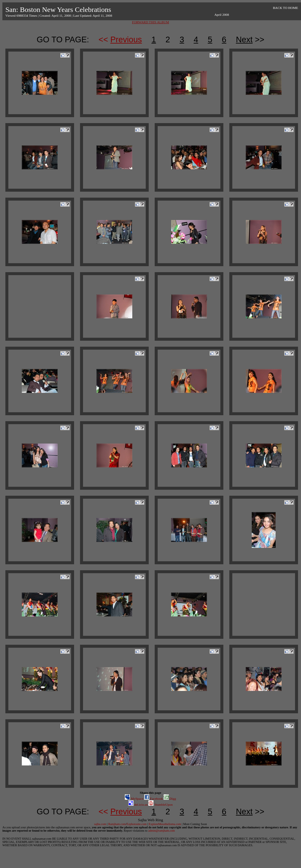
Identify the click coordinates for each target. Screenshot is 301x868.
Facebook (154, 799)
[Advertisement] (40, 306)
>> (250, 39)
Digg (170, 799)
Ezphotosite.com (137, 824)
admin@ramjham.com (161, 831)
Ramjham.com (117, 824)
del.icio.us (138, 805)
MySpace (134, 799)
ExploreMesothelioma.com (165, 824)
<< (120, 39)
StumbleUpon (161, 805)
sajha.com (100, 824)
